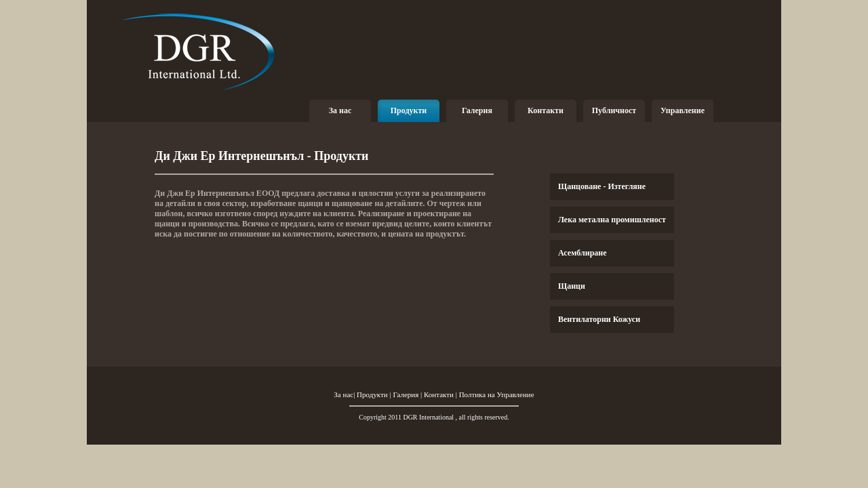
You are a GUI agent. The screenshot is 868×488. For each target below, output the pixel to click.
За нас (340, 110)
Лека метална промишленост (612, 220)
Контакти (546, 110)
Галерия (477, 110)
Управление (683, 110)
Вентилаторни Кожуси (599, 319)
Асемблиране (583, 253)
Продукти (409, 110)
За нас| (345, 394)
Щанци (572, 286)
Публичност (614, 110)
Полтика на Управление (497, 394)
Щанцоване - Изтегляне (602, 186)
